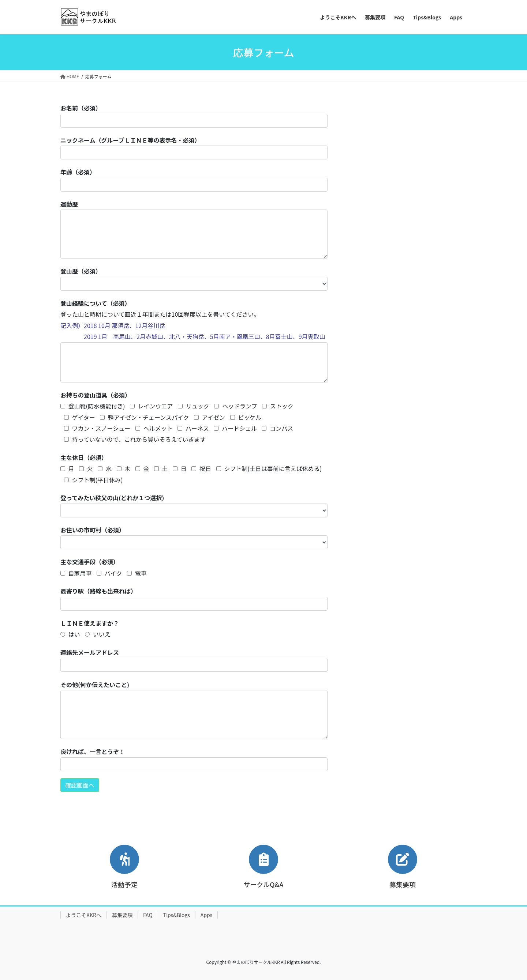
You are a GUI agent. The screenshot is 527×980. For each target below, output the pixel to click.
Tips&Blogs (177, 915)
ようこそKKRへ (84, 915)
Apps (206, 915)
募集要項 (122, 915)
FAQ (148, 915)
